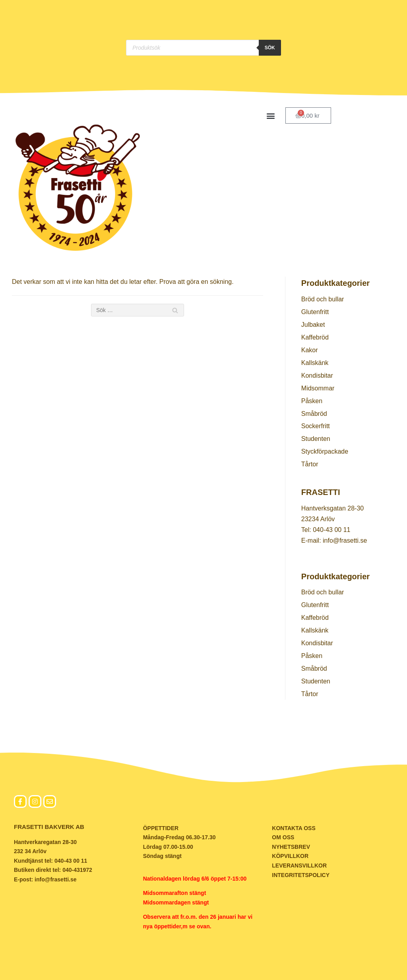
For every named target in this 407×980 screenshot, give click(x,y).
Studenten (316, 439)
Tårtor (310, 464)
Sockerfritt (316, 426)
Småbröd (314, 414)
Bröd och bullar (323, 299)
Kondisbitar (317, 376)
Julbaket (313, 325)
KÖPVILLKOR (290, 856)
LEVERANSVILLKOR (299, 866)
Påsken (312, 401)
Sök (270, 48)
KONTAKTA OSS (294, 828)
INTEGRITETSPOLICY (301, 875)
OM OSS (283, 837)
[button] (271, 115)
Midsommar (318, 388)
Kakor (310, 350)
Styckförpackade (325, 451)
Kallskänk (315, 363)
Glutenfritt (315, 312)
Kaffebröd (315, 337)
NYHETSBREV (291, 847)
